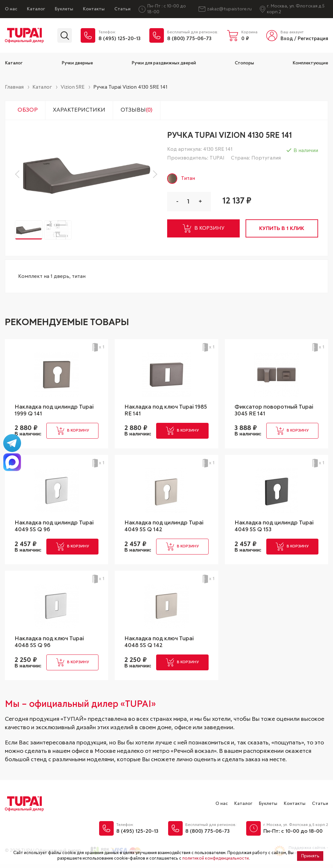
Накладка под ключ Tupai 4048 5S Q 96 (50, 645)
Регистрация (313, 39)
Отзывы (143, 111)
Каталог (36, 9)
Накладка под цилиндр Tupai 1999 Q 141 (55, 411)
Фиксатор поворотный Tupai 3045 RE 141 (275, 411)
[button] (19, 175)
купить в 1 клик (283, 229)
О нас (11, 9)
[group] (86, 175)
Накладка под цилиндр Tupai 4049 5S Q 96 (55, 528)
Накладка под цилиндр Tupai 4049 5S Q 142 (165, 528)
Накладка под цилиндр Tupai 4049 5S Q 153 (275, 528)
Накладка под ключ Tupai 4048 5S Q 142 (160, 645)
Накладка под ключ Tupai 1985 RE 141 (160, 411)
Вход (287, 39)
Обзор (29, 111)
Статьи (122, 9)
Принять (310, 856)
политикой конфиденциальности (216, 858)
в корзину (204, 229)
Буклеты (64, 9)
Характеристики (82, 111)
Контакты (94, 9)
